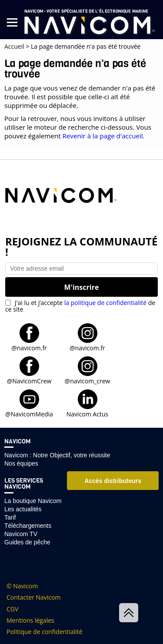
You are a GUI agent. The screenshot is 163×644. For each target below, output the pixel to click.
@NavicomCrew (29, 381)
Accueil (14, 46)
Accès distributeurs (113, 481)
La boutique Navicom (33, 501)
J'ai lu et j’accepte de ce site (80, 306)
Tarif (10, 517)
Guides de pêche (27, 542)
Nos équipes (21, 463)
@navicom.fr (29, 347)
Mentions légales (30, 621)
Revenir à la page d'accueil (102, 136)
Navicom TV (21, 534)
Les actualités (23, 509)
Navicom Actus (87, 414)
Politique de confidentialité (44, 632)
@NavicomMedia (29, 414)
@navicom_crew (88, 381)
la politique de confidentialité (105, 303)
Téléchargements (28, 526)
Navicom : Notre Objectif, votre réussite (57, 455)
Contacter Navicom (33, 597)
